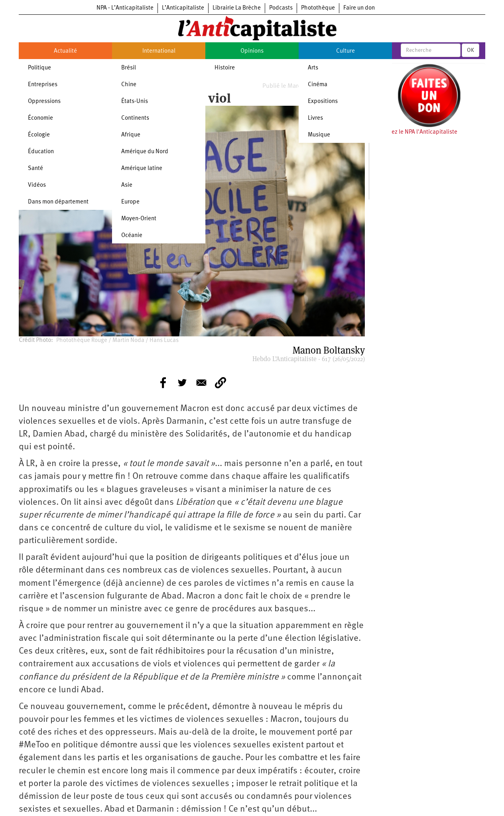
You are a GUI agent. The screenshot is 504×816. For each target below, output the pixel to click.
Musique (319, 135)
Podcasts (281, 8)
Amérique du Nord (145, 152)
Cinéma (318, 85)
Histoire (225, 68)
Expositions (323, 102)
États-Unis (135, 102)
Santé (35, 169)
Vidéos (37, 185)
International (159, 51)
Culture (346, 51)
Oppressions (44, 102)
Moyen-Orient (139, 219)
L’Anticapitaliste (183, 8)
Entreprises (43, 85)
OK (471, 50)
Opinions (252, 51)
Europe (130, 202)
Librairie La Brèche (237, 8)
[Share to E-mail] (201, 383)
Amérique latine (142, 169)
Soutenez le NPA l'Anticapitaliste (415, 132)
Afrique (131, 135)
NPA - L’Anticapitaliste (125, 8)
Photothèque (318, 8)
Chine (129, 85)
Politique (39, 68)
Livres (315, 118)
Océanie (132, 236)
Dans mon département (58, 202)
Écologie (39, 135)
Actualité (65, 51)
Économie (40, 118)
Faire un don (359, 8)
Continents (135, 118)
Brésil (129, 68)
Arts (313, 68)
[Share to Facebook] (163, 383)
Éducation (41, 152)
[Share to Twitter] (182, 383)
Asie (127, 185)
